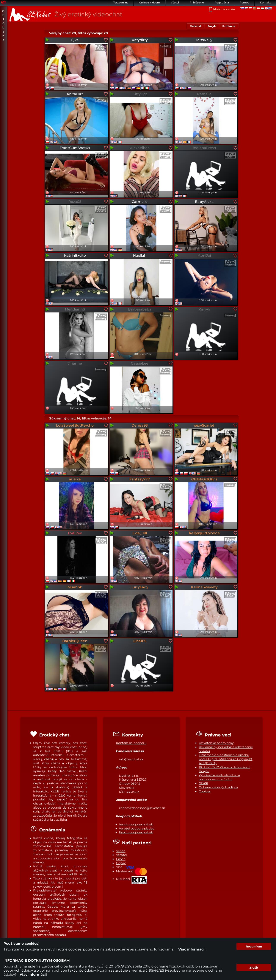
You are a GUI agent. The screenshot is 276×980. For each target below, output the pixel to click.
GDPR (203, 783)
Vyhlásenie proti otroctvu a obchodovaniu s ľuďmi (219, 777)
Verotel (121, 855)
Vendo (121, 851)
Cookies (205, 791)
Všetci (175, 2)
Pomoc (244, 2)
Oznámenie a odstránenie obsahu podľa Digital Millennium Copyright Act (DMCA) (226, 759)
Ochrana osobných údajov (218, 787)
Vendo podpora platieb (136, 824)
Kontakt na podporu (131, 743)
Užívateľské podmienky (216, 743)
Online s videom (150, 2)
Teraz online (121, 2)
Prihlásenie (197, 2)
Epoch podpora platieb (136, 832)
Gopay (121, 863)
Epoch (121, 859)
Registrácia (222, 2)
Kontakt (265, 2)
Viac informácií (192, 949)
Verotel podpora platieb (137, 828)
